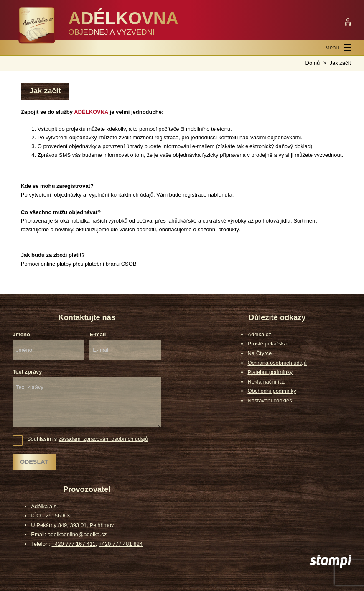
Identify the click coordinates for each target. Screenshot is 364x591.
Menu (338, 47)
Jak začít (340, 63)
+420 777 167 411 (74, 544)
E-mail (98, 334)
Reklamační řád (266, 382)
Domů (313, 63)
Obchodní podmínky (272, 391)
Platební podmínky (270, 372)
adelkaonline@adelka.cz (77, 534)
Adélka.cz (259, 334)
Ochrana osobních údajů (277, 363)
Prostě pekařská (267, 344)
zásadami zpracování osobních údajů (103, 439)
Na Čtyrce (260, 353)
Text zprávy (27, 372)
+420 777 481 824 (121, 544)
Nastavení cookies (270, 400)
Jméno (21, 334)
